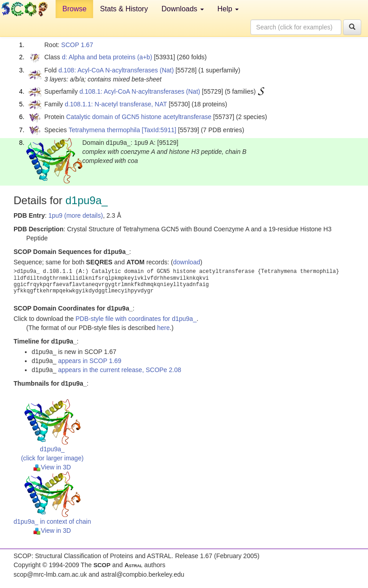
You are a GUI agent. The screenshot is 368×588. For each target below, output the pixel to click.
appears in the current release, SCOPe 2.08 (119, 370)
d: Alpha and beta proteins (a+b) (107, 57)
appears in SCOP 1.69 (90, 361)
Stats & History (124, 9)
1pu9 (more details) (76, 215)
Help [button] (228, 9)
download (187, 262)
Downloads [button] (183, 9)
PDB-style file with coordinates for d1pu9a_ (136, 319)
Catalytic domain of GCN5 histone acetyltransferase (139, 117)
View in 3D (52, 467)
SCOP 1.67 (77, 45)
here (163, 328)
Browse (74, 9)
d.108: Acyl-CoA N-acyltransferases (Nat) (116, 70)
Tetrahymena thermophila (104, 130)
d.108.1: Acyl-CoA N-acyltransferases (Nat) (140, 91)
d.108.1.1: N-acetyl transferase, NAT (116, 104)
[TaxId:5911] (159, 130)
